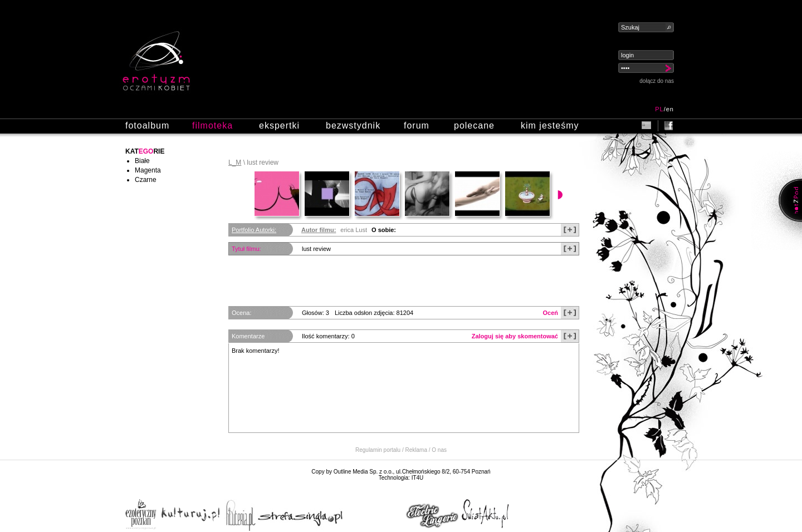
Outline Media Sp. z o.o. (363, 472)
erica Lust (354, 230)
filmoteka (212, 125)
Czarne (146, 180)
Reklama (416, 450)
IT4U (418, 478)
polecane (474, 125)
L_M (235, 162)
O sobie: (384, 230)
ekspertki (279, 125)
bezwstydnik (353, 125)
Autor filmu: (319, 230)
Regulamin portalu (378, 450)
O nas (439, 450)
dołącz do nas (657, 81)
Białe (142, 161)
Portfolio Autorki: (254, 230)
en (670, 109)
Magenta (148, 170)
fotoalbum (147, 125)
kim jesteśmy (550, 125)
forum (417, 125)
